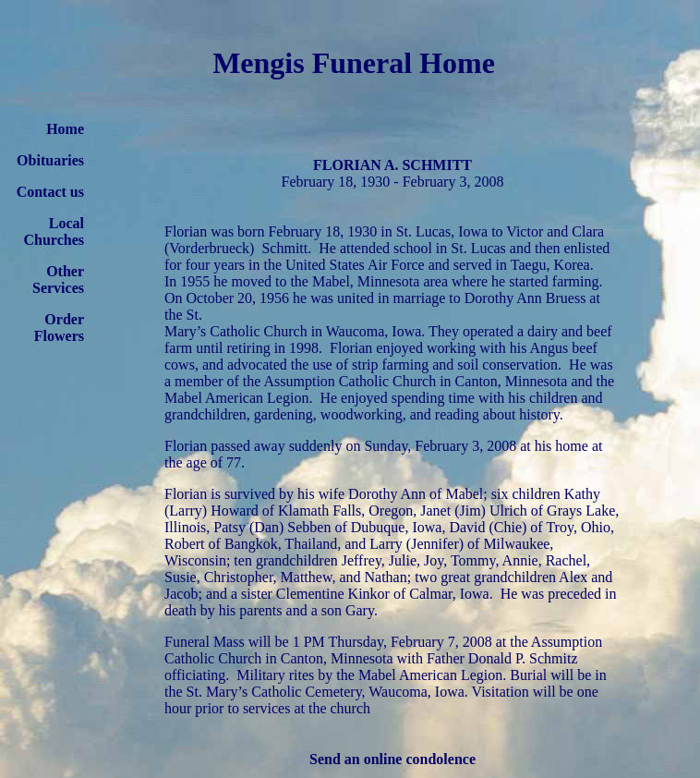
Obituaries (50, 160)
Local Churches (54, 231)
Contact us (50, 192)
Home (65, 129)
